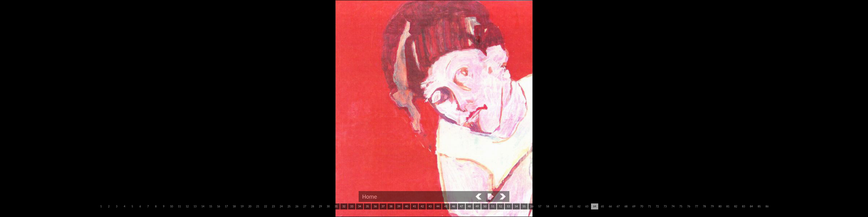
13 (195, 206)
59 (555, 206)
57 (540, 206)
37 (383, 206)
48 (469, 206)
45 (446, 206)
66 (610, 206)
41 (414, 206)
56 (532, 206)
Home (370, 197)
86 (767, 206)
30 (328, 206)
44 (438, 206)
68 (626, 206)
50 (485, 206)
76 (689, 206)
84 (751, 206)
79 (712, 206)
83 (744, 206)
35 (367, 206)
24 (281, 206)
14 (203, 206)
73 (665, 206)
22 (266, 206)
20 (250, 206)
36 (375, 206)
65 (602, 206)
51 (493, 206)
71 (649, 206)
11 (179, 206)
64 (595, 206)
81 (728, 206)
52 (501, 206)
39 (399, 206)
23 (273, 206)
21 (258, 206)
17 (226, 206)
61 (571, 206)
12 (187, 206)
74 (673, 206)
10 (171, 206)
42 (422, 206)
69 (634, 206)
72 (657, 206)
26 (297, 206)
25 (289, 206)
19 (242, 206)
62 (579, 206)
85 (759, 206)
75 (681, 206)
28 (313, 206)
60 (563, 206)
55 (524, 206)
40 (407, 206)
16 (219, 206)
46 (454, 206)
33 (352, 206)
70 (642, 206)
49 (477, 206)
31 (336, 206)
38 (391, 206)
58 (548, 206)
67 (618, 206)
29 (320, 206)
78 (704, 206)
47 (461, 206)
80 (720, 206)
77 (697, 206)
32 (344, 206)
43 (430, 206)
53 (508, 206)
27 (305, 206)
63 (587, 206)
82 (736, 206)
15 (211, 206)
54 (516, 206)
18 (234, 206)
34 (360, 206)
